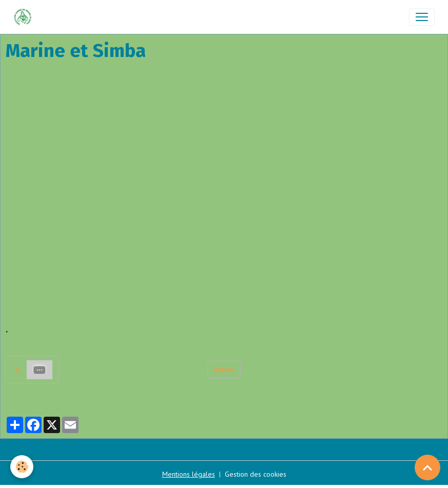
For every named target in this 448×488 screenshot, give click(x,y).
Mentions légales (189, 474)
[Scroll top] (427, 467)
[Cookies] (22, 467)
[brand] (25, 17)
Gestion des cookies (256, 474)
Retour (224, 369)
